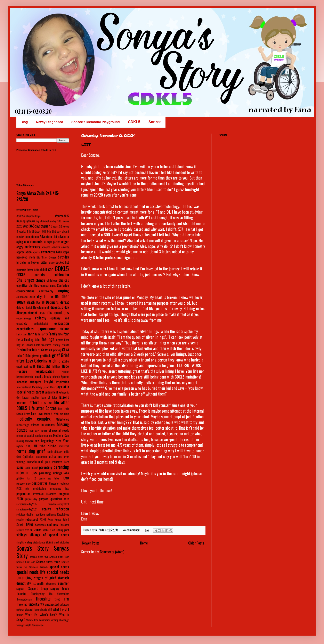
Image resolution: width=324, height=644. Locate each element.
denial (29, 307)
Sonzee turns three (48, 562)
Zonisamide (38, 625)
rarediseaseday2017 (27, 504)
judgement (52, 392)
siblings (22, 535)
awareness (48, 252)
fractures (46, 345)
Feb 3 (20, 340)
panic (20, 467)
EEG (50, 313)
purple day (31, 499)
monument (47, 435)
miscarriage (23, 425)
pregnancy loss (60, 488)
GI (64, 350)
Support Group (38, 588)
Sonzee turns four (59, 557)
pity (27, 488)
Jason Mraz (50, 387)
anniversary (32, 247)
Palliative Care (61, 462)
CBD (36, 270)
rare (66, 499)
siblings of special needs (49, 535)
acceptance (32, 237)
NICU (29, 446)
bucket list (62, 262)
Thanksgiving (38, 594)
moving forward (25, 441)
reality (47, 509)
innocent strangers (29, 382)
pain (47, 462)
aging (20, 242)
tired (57, 599)
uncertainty (36, 604)
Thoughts (43, 598)
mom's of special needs (54, 430)
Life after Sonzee (43, 408)
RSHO (43, 519)
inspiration (62, 382)
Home (144, 543)
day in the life (48, 296)
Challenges (25, 280)
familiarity (41, 334)
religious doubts (25, 514)
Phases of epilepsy (59, 483)
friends (65, 345)
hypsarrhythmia (25, 377)
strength (38, 583)
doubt (42, 313)
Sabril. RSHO (25, 525)
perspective (40, 483)
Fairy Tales (22, 334)
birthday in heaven (28, 262)
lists (60, 409)
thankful (21, 594)
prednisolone (40, 488)
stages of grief (45, 578)
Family (53, 334)
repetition (40, 514)
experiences (47, 328)
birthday (63, 257)
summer (63, 583)
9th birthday (54, 231)
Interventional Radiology (29, 387)
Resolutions (63, 514)
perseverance (23, 483)
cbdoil (43, 270)
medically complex (33, 419)
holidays (56, 366)
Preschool (38, 494)
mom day (34, 430)
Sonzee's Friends (38, 567)
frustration (24, 350)
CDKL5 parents (31, 275)
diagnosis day (60, 307)
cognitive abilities (28, 285)
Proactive (51, 494)
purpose (44, 499)
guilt (32, 366)
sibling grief (63, 530)
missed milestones (43, 425)
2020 (19, 226)
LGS (44, 403)
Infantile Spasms (60, 377)
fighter (59, 340)
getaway (57, 350)
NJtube (52, 446)
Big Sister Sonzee (46, 257)
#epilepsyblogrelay (28, 221)
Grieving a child (47, 360)
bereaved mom (26, 257)
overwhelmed (35, 462)
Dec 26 (40, 302)
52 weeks (64, 226)
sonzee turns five (39, 557)
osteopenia (42, 457)
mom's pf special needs (29, 435)
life (50, 403)
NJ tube (39, 446)
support (21, 588)
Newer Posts (91, 543)
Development (41, 307)
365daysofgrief (39, 226)
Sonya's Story (33, 548)
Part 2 (31, 478)
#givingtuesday (48, 221)
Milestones (62, 419)
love (40, 414)
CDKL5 (62, 268)
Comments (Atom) (112, 552)
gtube (66, 361)
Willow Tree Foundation (38, 620)
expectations (25, 329)
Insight (48, 382)
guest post (22, 366)
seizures (36, 530)
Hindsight (44, 366)
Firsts (37, 345)
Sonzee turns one (26, 562)
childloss (52, 280)
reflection (62, 509)
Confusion (63, 285)
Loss (34, 414)
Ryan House (54, 519)
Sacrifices (40, 525)
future (36, 350)
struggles (51, 583)
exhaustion (62, 323)
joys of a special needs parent (43, 389)
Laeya (25, 397)
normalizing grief (31, 451)
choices (64, 280)
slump (49, 542)
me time (64, 414)
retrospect (32, 519)
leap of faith (49, 397)
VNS (50, 609)
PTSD (20, 499)
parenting (46, 467)
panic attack (31, 467)
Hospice (22, 371)
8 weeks (21, 231)
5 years (55, 226)
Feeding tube (32, 340)
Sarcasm (64, 525)
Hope (65, 366)
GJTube (27, 356)
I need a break (42, 376)
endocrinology (24, 318)
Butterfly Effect (25, 270)
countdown (22, 297)
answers (56, 247)
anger (65, 241)
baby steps (63, 252)
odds (67, 451)
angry (20, 247)
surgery (55, 588)
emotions (62, 312)
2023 (26, 226)
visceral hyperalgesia (36, 609)
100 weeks (63, 221)
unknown (64, 604)
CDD (51, 270)
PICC (19, 488)
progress (64, 494)
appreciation (24, 252)
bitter (44, 262)
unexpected (52, 604)
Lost (86, 144)
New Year (62, 440)
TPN (66, 599)
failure (65, 329)
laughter (35, 397)
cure (32, 297)
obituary (58, 451)
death (31, 302)
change (40, 280)
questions (56, 499)
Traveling (22, 604)
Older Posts (196, 543)
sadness (52, 524)
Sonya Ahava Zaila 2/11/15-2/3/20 (38, 196)
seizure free (23, 530)
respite (20, 519)
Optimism (28, 456)
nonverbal (64, 446)
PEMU (65, 478)
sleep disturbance (36, 542)
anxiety (65, 247)
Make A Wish (51, 414)
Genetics (47, 350)
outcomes (56, 456)
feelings (48, 339)
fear (66, 334)
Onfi (19, 457)
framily (56, 345)
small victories (61, 542)
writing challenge (60, 620)
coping (64, 290)
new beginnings (44, 441)
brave (52, 262)
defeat (65, 302)
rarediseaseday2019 (58, 504)
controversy (46, 291)
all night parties (52, 242)
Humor (65, 371)
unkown (20, 609)
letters (34, 402)
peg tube (53, 478)
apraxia (37, 252)
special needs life (31, 572)
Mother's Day (61, 435)
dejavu (20, 307)
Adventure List (48, 237)
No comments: (131, 530)
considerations (25, 291)
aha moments (33, 241)
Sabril (66, 519)
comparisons (48, 285)
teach (66, 588)
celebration (61, 275)
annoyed (46, 247)
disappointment (27, 313)
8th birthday (34, 231)
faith (31, 334)
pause (42, 478)
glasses (36, 356)
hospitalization (44, 371)
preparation (23, 494)
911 (44, 231)
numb (50, 451)
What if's (31, 615)
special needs (59, 567)
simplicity (21, 542)
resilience (51, 514)
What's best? (48, 615)
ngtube (20, 446)
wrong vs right (24, 625)
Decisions (52, 302)
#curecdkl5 (62, 216)
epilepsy (41, 318)
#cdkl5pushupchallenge (29, 216)
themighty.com (24, 599)
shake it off (49, 530)
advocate (63, 237)
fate (60, 334)
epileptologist (41, 323)
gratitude (46, 356)
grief (56, 355)
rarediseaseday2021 (27, 509)
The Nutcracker (59, 594)
